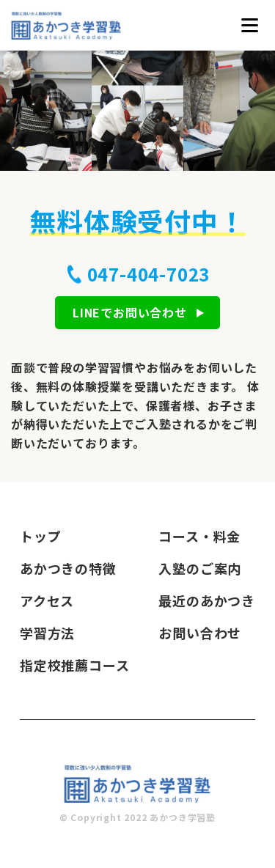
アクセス (47, 600)
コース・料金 (199, 536)
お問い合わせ (200, 633)
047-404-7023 (149, 274)
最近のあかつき (207, 600)
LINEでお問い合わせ (130, 312)
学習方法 (47, 633)
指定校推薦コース (74, 665)
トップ (40, 536)
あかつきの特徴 (68, 568)
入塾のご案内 (200, 568)
